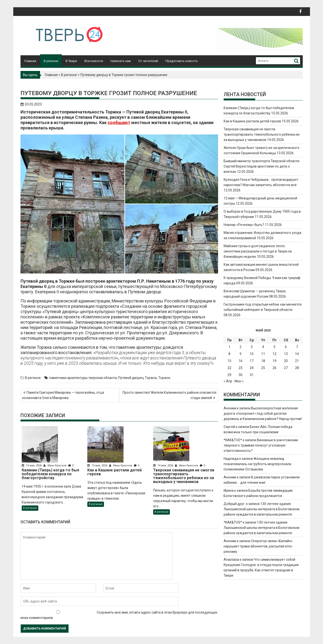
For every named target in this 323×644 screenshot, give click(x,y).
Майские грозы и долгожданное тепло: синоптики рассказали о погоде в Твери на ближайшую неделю (258, 251)
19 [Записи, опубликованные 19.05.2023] (275, 361)
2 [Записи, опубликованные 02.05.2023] (241, 347)
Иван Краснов (55, 465)
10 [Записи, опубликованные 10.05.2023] (252, 354)
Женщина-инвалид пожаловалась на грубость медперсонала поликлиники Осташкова (257, 464)
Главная (30, 61)
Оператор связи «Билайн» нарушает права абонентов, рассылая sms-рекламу (258, 546)
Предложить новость (182, 61)
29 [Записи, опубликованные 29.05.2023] (229, 375)
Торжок (164, 378)
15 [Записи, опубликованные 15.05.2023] (229, 361)
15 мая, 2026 (32, 465)
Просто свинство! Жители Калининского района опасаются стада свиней (169, 395)
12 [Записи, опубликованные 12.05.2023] (275, 354)
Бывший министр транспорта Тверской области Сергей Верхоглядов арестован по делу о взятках (261, 166)
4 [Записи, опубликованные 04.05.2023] (263, 347)
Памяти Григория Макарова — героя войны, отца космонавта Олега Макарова (63, 395)
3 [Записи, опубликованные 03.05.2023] (252, 347)
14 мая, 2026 (164, 465)
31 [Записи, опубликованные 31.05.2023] (252, 375)
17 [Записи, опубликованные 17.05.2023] (252, 361)
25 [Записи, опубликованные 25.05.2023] (263, 368)
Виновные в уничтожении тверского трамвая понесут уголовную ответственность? (261, 445)
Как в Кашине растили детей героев (252, 121)
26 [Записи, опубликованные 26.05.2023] (275, 368)
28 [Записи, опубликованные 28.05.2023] (297, 368)
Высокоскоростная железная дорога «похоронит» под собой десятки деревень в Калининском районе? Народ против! (263, 413)
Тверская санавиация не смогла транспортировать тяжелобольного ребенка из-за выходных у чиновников (262, 134)
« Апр (228, 381)
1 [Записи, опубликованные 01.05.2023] (229, 347)
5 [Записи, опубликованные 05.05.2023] (275, 347)
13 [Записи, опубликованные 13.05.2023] (286, 354)
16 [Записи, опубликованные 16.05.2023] (241, 361)
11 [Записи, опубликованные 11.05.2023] (263, 354)
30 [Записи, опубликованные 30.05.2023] (241, 375)
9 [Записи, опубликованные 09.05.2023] (241, 354)
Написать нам (121, 61)
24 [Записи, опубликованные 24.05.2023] (252, 368)
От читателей (148, 61)
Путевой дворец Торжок (137, 378)
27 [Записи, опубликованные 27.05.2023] (286, 368)
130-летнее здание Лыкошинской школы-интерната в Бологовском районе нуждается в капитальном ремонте (261, 509)
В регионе (51, 61)
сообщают (119, 122)
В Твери (71, 61)
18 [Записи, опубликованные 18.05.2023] (263, 361)
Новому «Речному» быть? (244, 225)
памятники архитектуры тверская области (83, 378)
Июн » (239, 381)
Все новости (94, 61)
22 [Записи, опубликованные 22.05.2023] (229, 368)
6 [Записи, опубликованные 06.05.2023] (286, 347)
